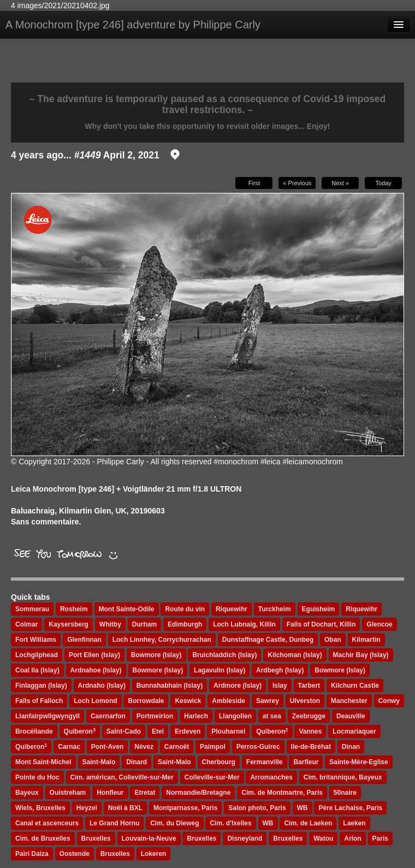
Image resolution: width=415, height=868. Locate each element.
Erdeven (188, 731)
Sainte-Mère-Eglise (358, 762)
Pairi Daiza (32, 854)
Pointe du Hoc (37, 777)
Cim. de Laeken (308, 823)
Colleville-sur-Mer (212, 777)
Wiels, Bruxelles (40, 808)
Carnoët (177, 747)
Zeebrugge (309, 716)
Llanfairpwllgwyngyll (48, 716)
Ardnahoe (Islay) (96, 670)
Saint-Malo (99, 762)
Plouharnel (228, 731)
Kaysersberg (69, 624)
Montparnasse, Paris (185, 808)
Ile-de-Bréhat (311, 747)
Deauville (351, 716)
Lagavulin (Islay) (220, 670)
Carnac (69, 747)
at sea (272, 716)
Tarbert (309, 686)
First (254, 183)
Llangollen (235, 716)
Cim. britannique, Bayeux (343, 777)
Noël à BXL (125, 808)
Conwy (389, 701)
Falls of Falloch (39, 701)
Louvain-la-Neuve (149, 839)
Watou (323, 839)
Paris (380, 839)
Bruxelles (96, 839)
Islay (280, 686)
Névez (144, 747)
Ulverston (305, 701)
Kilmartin (366, 640)
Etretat (145, 793)
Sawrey (268, 701)
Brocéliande (34, 731)
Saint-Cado (124, 731)
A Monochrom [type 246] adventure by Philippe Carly (133, 25)
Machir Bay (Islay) (361, 655)
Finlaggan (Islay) (41, 686)
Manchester (349, 701)
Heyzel (87, 808)
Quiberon (80, 731)
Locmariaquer (354, 731)
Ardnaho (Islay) (102, 686)
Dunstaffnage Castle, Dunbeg (268, 640)
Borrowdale (146, 701)
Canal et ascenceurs (47, 823)
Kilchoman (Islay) (295, 655)
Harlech (196, 716)
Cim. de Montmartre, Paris (282, 793)
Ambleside (229, 701)
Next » (340, 183)
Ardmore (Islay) (238, 686)
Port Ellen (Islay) (94, 655)
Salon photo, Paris (257, 808)
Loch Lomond (95, 701)
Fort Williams (36, 640)
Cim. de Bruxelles (43, 839)
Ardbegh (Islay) (280, 670)
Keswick (188, 701)
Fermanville (265, 762)
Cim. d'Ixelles (230, 823)
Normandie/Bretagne (198, 793)
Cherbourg (219, 762)
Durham (144, 624)
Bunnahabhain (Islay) (170, 686)
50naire (345, 793)
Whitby (110, 624)
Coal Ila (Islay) (37, 670)
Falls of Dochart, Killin (321, 624)
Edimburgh (185, 624)
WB (303, 808)
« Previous (297, 183)
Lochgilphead (37, 655)
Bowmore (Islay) (156, 655)
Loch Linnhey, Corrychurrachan (162, 640)
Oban (333, 640)
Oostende (75, 854)
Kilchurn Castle (355, 686)
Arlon (352, 839)
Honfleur (110, 793)
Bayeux (27, 793)
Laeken (354, 823)
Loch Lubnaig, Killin (244, 624)
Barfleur (306, 762)
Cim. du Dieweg (174, 823)
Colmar (26, 624)
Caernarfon (108, 716)
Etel (158, 731)
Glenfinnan (84, 640)
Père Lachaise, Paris (350, 808)
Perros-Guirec (258, 747)
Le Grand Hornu (114, 823)
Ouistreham (68, 793)
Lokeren (154, 854)
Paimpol (213, 747)
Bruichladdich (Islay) (224, 655)
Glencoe (379, 624)
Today (383, 183)
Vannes (310, 731)
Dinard (137, 762)
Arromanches (271, 777)
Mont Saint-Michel (43, 762)
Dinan (351, 747)
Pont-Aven (108, 747)
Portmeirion (155, 716)
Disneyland (245, 839)
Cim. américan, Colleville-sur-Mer (122, 777)
